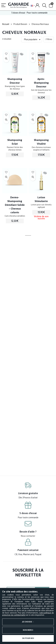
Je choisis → (28, 622)
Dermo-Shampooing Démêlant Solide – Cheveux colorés (15, 205)
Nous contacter (28, 536)
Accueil (6, 24)
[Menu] (4, 5)
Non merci (28, 630)
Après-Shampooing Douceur (41, 83)
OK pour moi (28, 638)
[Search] (44, 5)
